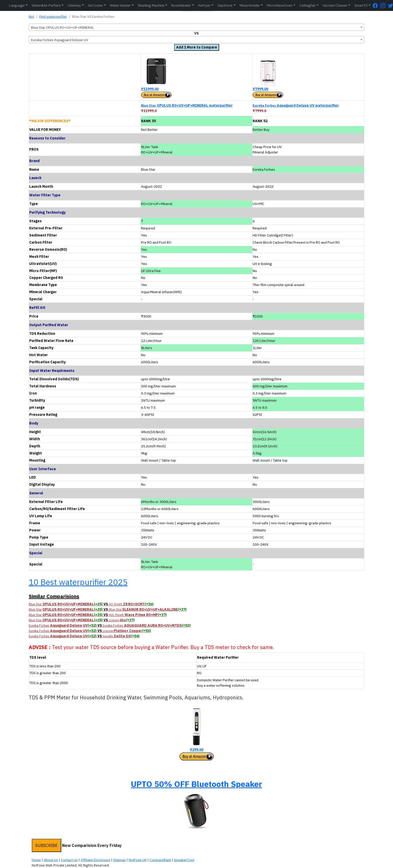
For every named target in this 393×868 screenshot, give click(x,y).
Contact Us (69, 860)
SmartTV (361, 5)
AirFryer (204, 5)
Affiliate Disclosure (95, 860)
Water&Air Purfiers (46, 5)
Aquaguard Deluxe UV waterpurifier (296, 105)
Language (17, 5)
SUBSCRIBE (47, 845)
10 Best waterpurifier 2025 (78, 582)
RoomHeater (181, 5)
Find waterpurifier (53, 17)
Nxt (31, 17)
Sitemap (119, 860)
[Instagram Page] (384, 5)
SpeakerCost (184, 860)
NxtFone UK (138, 860)
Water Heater (120, 5)
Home (36, 860)
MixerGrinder (250, 5)
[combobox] (196, 27)
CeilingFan (307, 5)
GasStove (225, 5)
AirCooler (95, 5)
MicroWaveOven (280, 5)
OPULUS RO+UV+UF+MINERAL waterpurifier (187, 105)
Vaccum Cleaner (335, 5)
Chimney (74, 5)
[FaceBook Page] (376, 5)
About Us (51, 860)
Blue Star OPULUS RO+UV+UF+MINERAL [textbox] (63, 27)
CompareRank (160, 860)
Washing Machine (151, 5)
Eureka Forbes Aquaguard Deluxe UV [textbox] (59, 40)
